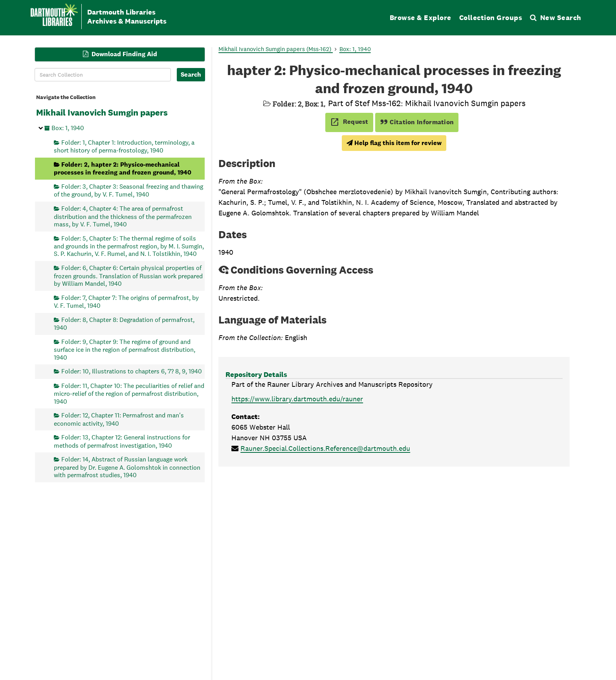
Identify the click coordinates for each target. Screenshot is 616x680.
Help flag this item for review (394, 143)
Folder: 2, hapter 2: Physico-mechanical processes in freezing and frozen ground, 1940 (123, 168)
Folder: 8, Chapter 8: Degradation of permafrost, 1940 (124, 323)
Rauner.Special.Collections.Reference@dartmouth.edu (325, 448)
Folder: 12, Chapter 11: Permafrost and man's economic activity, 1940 (119, 419)
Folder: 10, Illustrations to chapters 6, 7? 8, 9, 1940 (132, 371)
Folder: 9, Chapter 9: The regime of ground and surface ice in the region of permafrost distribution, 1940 (125, 349)
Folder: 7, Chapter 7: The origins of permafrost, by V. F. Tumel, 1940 (126, 301)
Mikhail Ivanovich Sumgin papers (102, 112)
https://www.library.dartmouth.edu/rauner (297, 399)
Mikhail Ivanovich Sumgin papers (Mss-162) (276, 49)
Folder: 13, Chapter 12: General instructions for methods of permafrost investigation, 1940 (122, 441)
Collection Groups (491, 17)
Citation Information (417, 122)
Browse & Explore (421, 17)
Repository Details (256, 374)
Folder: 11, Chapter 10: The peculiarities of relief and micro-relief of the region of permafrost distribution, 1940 (129, 393)
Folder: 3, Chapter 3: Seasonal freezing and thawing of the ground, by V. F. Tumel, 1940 (128, 190)
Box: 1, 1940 (68, 128)
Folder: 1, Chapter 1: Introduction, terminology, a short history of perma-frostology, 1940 (124, 146)
